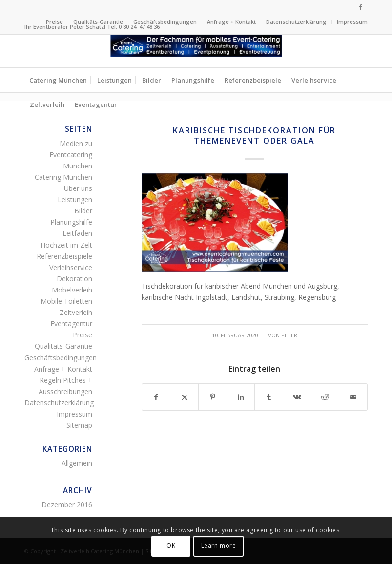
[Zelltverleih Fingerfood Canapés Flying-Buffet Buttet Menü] (196, 51)
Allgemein (77, 463)
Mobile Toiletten (66, 301)
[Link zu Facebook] (360, 7)
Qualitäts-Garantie (98, 22)
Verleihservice (71, 267)
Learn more (219, 546)
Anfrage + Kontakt (231, 22)
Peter (289, 335)
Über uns (78, 188)
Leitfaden (77, 233)
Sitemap (79, 425)
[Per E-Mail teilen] (353, 397)
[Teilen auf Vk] (297, 397)
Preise (54, 22)
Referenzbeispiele (64, 256)
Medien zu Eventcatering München (71, 155)
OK (171, 546)
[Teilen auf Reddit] (325, 397)
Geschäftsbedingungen (165, 22)
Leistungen (75, 199)
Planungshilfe (71, 222)
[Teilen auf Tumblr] (269, 397)
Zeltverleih (76, 312)
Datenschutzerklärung (296, 22)
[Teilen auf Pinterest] (213, 397)
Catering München (63, 177)
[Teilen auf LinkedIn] (241, 397)
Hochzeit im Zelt (66, 245)
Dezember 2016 (67, 505)
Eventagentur (71, 324)
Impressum (352, 22)
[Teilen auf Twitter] (184, 397)
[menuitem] (55, 22)
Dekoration (74, 279)
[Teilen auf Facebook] (156, 397)
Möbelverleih (72, 290)
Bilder (83, 211)
